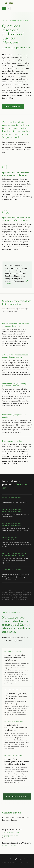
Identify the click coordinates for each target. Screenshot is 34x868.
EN (8, 8)
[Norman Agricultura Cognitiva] (8, 4)
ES (4, 8)
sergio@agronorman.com (10, 836)
